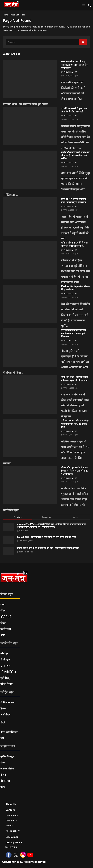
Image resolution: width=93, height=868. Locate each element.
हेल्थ (3, 787)
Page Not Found (18, 15)
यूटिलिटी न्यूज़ (7, 756)
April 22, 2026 (67, 76)
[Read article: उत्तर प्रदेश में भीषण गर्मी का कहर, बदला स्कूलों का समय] (30, 217)
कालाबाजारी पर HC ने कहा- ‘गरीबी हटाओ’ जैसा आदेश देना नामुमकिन (75, 65)
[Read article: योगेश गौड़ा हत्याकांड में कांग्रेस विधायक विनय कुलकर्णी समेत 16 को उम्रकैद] (30, 485)
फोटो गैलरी (6, 617)
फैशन (3, 775)
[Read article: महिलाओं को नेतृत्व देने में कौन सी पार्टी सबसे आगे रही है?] (30, 260)
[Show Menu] (84, 5)
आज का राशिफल (9, 732)
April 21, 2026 (67, 166)
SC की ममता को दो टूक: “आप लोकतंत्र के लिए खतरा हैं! (75, 110)
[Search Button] (89, 5)
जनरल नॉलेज (7, 769)
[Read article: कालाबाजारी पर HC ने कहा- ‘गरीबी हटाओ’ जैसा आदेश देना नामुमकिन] (30, 79)
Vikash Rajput (70, 72)
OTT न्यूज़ (5, 666)
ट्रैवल (3, 762)
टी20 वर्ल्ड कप (8, 702)
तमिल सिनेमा (7, 684)
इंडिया (3, 611)
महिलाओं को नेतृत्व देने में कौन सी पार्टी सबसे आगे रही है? (75, 244)
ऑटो (3, 635)
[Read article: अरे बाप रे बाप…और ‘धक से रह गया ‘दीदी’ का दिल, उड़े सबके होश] (30, 438)
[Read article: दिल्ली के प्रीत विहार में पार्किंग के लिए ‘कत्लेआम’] (30, 304)
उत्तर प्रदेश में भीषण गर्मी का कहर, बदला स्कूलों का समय (73, 201)
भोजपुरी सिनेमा (8, 672)
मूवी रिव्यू (5, 678)
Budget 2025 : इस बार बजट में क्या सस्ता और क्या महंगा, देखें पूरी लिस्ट (46, 537)
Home (6, 15)
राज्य (3, 605)
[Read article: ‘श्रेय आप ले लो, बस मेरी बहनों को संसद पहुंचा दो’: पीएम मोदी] (30, 394)
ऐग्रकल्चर (5, 781)
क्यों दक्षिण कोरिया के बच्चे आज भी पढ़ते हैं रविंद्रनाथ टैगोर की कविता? (75, 155)
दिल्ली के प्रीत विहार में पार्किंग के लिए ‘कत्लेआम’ (76, 288)
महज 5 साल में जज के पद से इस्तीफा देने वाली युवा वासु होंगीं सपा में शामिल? (48, 548)
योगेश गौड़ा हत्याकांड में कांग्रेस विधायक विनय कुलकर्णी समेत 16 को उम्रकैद (75, 471)
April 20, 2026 (67, 254)
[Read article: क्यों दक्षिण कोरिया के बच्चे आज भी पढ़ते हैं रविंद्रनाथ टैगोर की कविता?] (30, 170)
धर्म (2, 738)
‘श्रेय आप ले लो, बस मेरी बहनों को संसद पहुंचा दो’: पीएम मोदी (75, 378)
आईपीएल (5, 715)
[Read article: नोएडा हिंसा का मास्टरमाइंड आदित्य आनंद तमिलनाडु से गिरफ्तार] (30, 348)
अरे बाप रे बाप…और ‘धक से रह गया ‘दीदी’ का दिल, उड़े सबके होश (75, 424)
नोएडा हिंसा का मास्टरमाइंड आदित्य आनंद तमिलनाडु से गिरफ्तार (73, 333)
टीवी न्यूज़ (5, 660)
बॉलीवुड (4, 653)
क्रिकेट (3, 709)
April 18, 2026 (67, 344)
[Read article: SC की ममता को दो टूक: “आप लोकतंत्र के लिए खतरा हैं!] (30, 126)
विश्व (3, 623)
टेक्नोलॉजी (6, 629)
